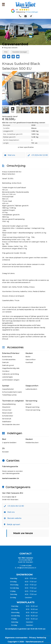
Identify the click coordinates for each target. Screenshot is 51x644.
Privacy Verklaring (38, 638)
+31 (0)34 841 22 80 (38, 155)
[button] (47, 73)
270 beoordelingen (32, 12)
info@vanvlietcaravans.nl (26, 568)
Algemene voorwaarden (16, 638)
